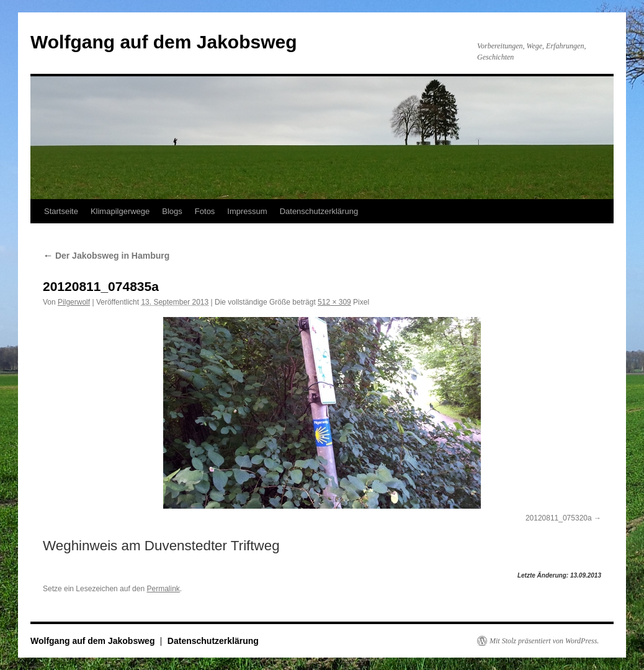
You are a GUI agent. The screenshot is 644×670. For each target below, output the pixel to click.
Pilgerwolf (74, 302)
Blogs (172, 211)
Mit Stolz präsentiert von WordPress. (544, 641)
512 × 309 (334, 302)
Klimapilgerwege (120, 211)
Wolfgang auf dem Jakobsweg (164, 42)
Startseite (61, 211)
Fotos (205, 211)
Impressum (247, 211)
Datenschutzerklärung (319, 211)
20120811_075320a (559, 518)
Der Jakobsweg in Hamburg (106, 256)
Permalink (163, 589)
